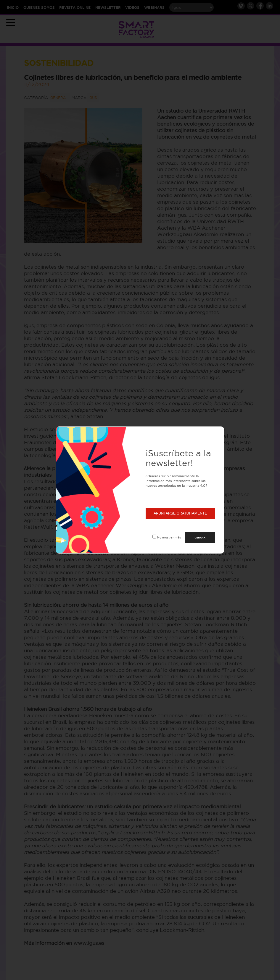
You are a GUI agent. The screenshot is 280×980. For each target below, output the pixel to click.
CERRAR (200, 538)
